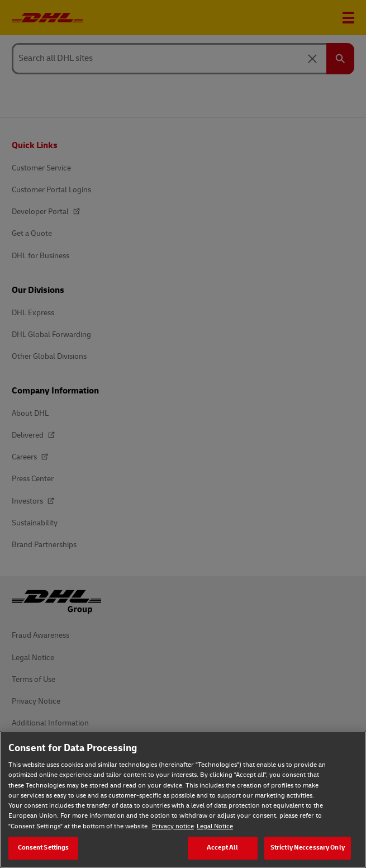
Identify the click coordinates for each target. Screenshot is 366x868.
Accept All (222, 848)
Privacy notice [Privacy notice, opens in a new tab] (173, 826)
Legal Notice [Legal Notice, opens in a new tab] (215, 826)
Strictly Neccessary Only (308, 848)
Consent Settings (44, 848)
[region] (183, 800)
